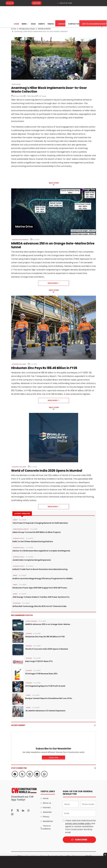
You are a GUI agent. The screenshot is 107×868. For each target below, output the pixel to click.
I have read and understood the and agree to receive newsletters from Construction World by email (80, 826)
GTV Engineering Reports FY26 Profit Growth (45, 686)
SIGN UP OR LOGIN (65, 3)
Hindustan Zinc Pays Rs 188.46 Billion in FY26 (45, 637)
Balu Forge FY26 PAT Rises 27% (39, 661)
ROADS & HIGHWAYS (31, 621)
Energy (15, 520)
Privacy (46, 817)
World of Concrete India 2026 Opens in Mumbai (47, 649)
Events (42, 24)
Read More (53, 283)
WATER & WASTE (16, 84)
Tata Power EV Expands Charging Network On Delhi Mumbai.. (40, 523)
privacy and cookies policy (78, 824)
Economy (29, 634)
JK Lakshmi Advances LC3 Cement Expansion (45, 711)
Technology (17, 603)
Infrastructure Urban (19, 364)
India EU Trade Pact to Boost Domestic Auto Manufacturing (39, 569)
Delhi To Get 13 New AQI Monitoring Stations (32, 541)
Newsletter (48, 821)
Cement (28, 695)
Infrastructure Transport (20, 240)
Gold (33, 24)
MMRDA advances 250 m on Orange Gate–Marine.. (48, 624)
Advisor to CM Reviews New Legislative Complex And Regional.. (41, 551)
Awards (62, 24)
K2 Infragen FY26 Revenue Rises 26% (41, 674)
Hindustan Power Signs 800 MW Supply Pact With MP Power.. (39, 588)
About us (47, 803)
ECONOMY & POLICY (18, 538)
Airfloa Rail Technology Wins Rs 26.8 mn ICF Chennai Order (38, 606)
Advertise (10, 3)
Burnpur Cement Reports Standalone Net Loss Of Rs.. (49, 698)
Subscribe (36, 3)
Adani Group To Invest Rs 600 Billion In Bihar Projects (36, 532)
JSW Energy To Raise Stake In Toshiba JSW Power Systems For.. (40, 597)
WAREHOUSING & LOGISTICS (21, 529)
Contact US (74, 24)
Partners (47, 807)
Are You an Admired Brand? (94, 24)
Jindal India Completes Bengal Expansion (31, 560)
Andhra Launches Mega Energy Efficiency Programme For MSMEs (41, 579)
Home (16, 24)
